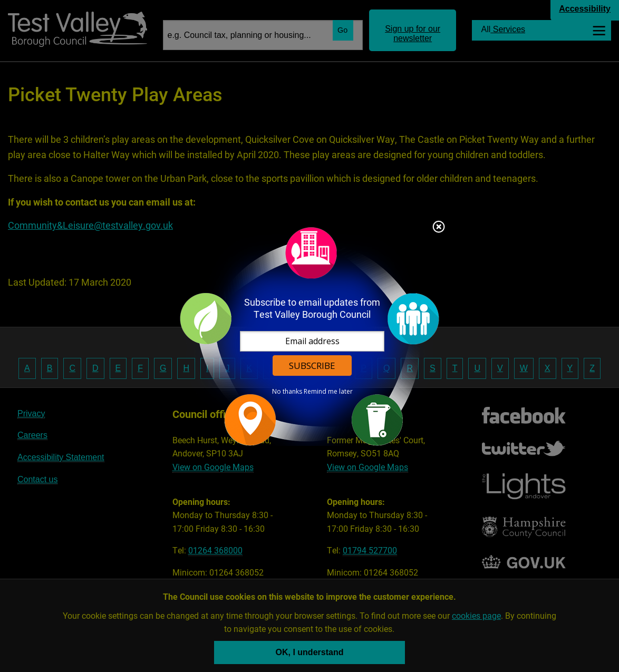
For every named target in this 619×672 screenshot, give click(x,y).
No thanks (287, 392)
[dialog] (309, 336)
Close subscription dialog (439, 228)
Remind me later (328, 392)
